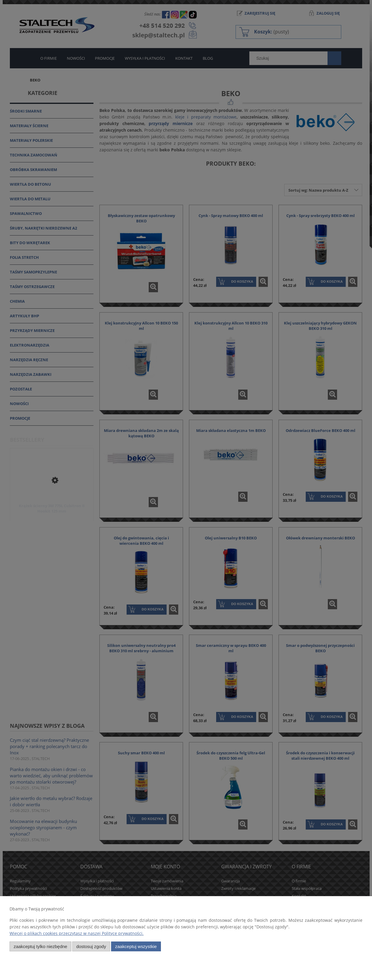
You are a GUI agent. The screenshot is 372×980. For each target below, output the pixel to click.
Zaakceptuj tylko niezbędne (40, 946)
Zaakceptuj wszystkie (136, 946)
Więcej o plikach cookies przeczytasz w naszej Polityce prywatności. (77, 933)
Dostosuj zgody (91, 946)
